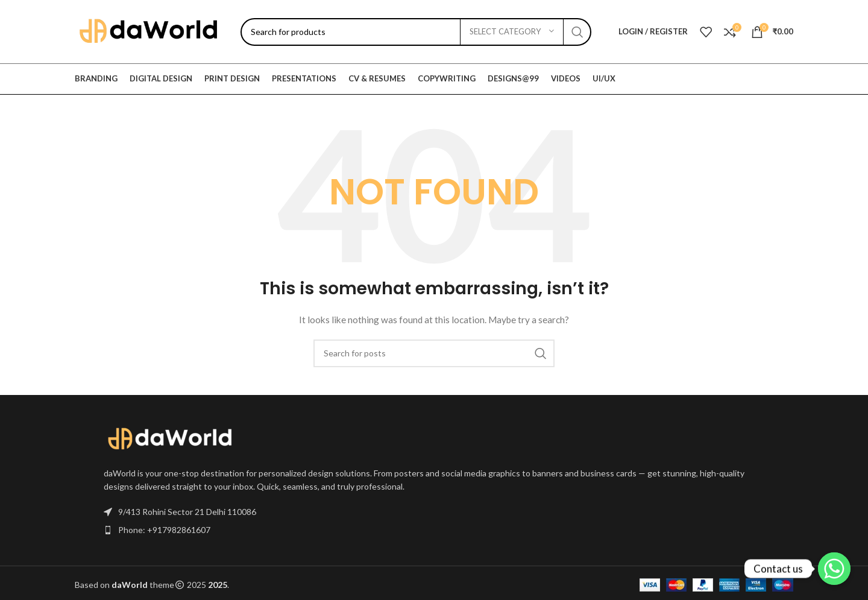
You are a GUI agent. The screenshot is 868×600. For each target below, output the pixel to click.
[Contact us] (834, 569)
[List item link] (434, 530)
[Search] (416, 32)
